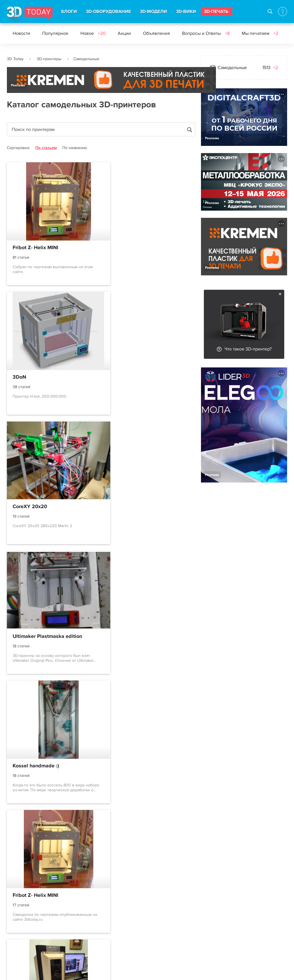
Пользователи (22, 932)
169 (117, 831)
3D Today (15, 59)
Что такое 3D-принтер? (248, 349)
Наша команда (216, 910)
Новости (21, 33)
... (101, 831)
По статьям (46, 148)
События (107, 922)
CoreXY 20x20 (30, 377)
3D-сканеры (64, 922)
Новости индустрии (118, 901)
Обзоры (106, 932)
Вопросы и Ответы (206, 33)
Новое (93, 33)
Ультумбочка (125, 637)
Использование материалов (110, 970)
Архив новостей (114, 943)
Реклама (18, 85)
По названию (75, 148)
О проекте (18, 901)
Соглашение (20, 912)
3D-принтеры (49, 59)
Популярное (55, 33)
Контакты (210, 889)
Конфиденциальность (166, 970)
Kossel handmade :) (36, 507)
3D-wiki (60, 932)
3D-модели (63, 912)
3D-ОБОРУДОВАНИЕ (108, 12)
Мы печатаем (260, 33)
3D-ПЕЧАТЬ (216, 12)
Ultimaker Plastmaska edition (144, 377)
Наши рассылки (159, 922)
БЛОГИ (69, 12)
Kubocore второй (33, 767)
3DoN (116, 248)
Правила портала (25, 922)
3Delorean (25, 637)
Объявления (156, 33)
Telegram (152, 912)
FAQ (11, 943)
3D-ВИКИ (186, 12)
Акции (124, 33)
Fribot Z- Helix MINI (35, 248)
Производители (68, 943)
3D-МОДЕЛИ (153, 12)
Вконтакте (153, 901)
